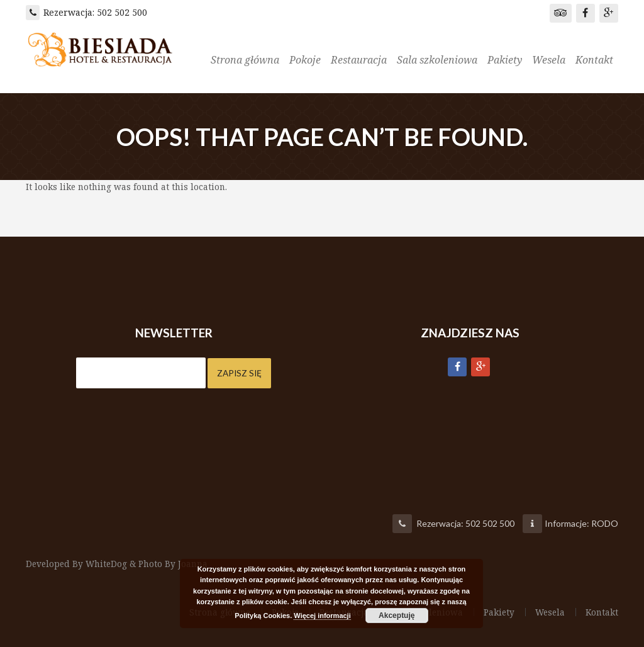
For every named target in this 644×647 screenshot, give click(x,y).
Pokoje (305, 60)
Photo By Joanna (175, 564)
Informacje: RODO (581, 523)
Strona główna (245, 60)
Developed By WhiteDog (78, 564)
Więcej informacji (322, 616)
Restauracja (359, 60)
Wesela (549, 60)
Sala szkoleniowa (437, 60)
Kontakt (594, 60)
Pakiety (505, 60)
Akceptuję (397, 616)
